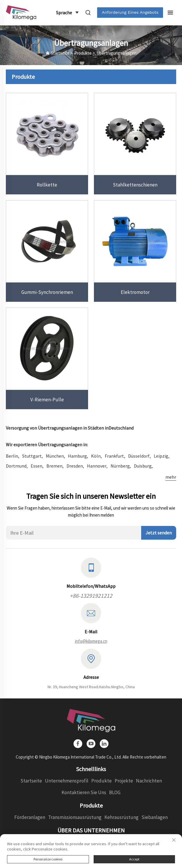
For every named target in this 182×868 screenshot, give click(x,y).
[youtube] (91, 745)
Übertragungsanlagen (117, 54)
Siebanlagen (155, 818)
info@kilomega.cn (91, 642)
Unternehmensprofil (67, 782)
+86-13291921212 (91, 596)
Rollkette (47, 186)
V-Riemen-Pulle (47, 401)
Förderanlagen (30, 818)
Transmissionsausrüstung (75, 818)
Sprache (66, 13)
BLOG (115, 794)
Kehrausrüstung (121, 818)
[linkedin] (104, 745)
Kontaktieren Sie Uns (84, 794)
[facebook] (78, 745)
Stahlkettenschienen (135, 186)
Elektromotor (135, 293)
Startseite (60, 54)
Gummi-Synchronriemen (47, 293)
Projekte (124, 782)
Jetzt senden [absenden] (159, 534)
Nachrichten (149, 782)
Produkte (83, 54)
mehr (171, 478)
